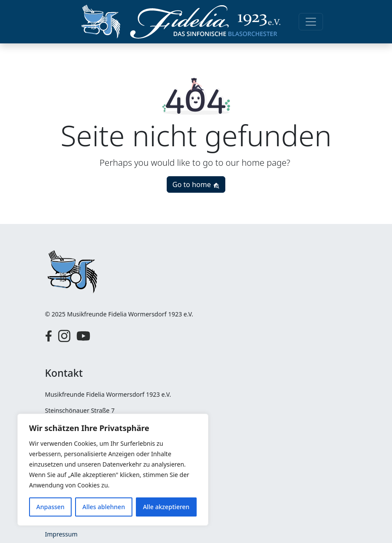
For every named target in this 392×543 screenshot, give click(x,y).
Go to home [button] (196, 184)
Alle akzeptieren (166, 507)
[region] (113, 470)
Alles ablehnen (104, 507)
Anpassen (51, 507)
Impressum (61, 534)
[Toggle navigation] (311, 22)
